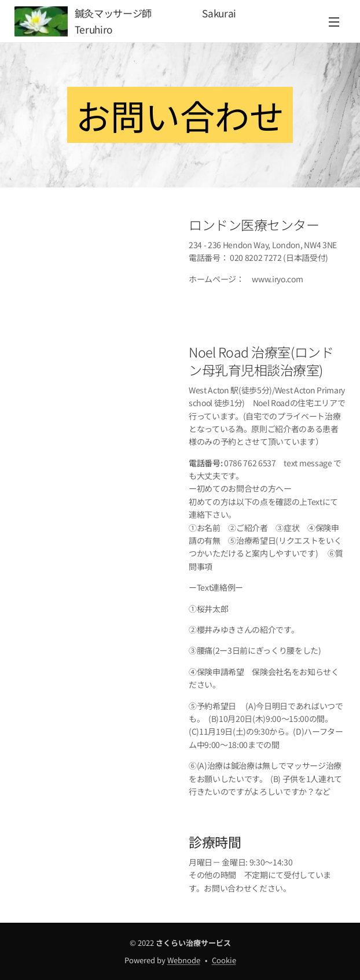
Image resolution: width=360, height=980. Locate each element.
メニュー (334, 22)
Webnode (184, 960)
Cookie (224, 960)
